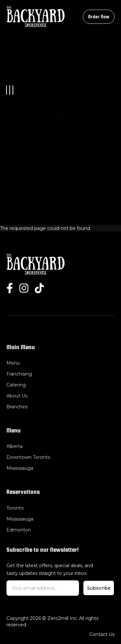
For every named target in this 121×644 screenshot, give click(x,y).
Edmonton (19, 530)
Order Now (99, 17)
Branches (17, 407)
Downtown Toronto (28, 457)
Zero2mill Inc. (63, 618)
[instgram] (24, 288)
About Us (17, 396)
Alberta (15, 446)
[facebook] (10, 288)
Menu (13, 363)
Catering (16, 385)
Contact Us (102, 634)
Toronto (15, 508)
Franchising (19, 374)
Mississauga (20, 468)
